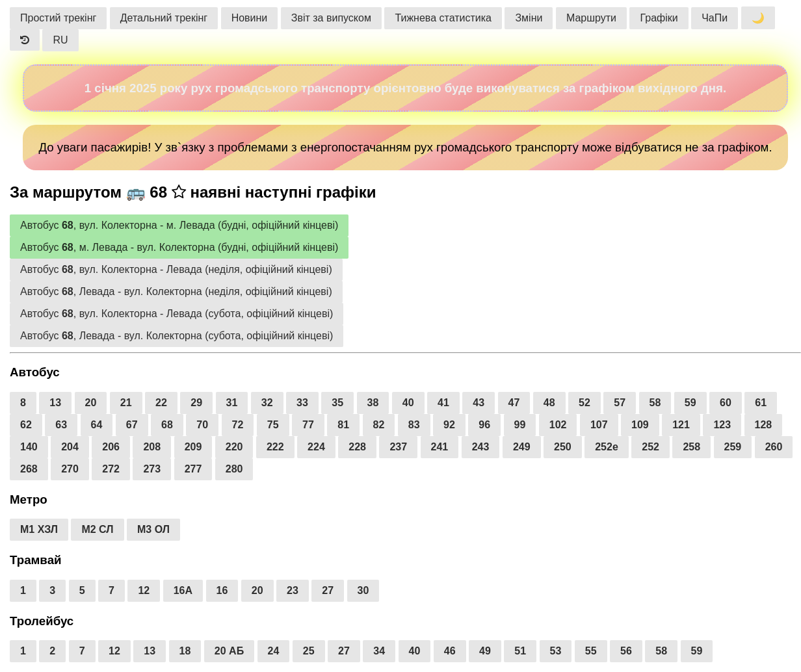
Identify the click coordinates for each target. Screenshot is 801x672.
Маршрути (591, 18)
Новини (250, 18)
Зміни (529, 18)
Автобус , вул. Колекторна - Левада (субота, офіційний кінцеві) (177, 314)
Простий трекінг (58, 18)
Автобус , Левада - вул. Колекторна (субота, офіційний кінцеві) (177, 336)
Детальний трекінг (164, 18)
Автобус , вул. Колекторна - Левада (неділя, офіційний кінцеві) (176, 269)
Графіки (659, 18)
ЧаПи (715, 18)
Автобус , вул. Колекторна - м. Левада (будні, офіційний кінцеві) (179, 225)
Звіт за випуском (331, 18)
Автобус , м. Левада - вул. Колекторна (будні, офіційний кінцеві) (179, 247)
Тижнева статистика (443, 18)
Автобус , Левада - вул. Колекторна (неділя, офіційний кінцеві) (176, 291)
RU (60, 40)
